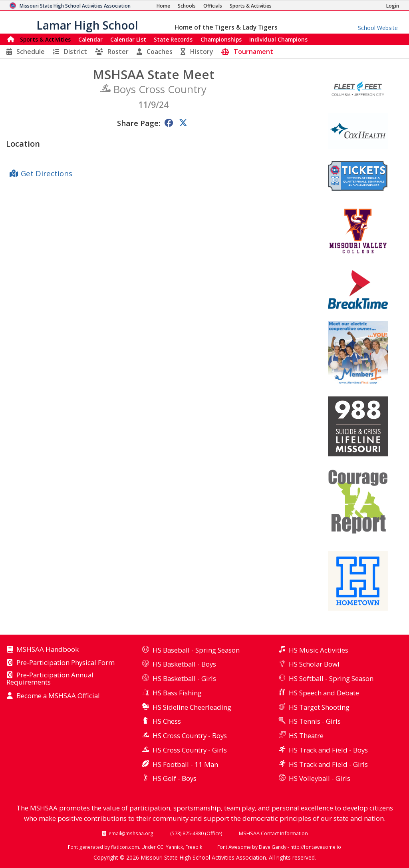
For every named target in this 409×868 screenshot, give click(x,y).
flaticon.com (125, 847)
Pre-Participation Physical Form (66, 663)
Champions (278, 39)
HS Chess (167, 721)
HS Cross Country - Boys (190, 736)
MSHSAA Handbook (48, 650)
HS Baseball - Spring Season (196, 650)
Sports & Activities (45, 39)
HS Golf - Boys (175, 778)
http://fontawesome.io (316, 847)
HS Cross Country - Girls (190, 750)
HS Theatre (306, 736)
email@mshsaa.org (131, 833)
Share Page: (139, 123)
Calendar (90, 39)
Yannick (174, 847)
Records (173, 39)
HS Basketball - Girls (184, 678)
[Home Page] (163, 6)
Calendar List (128, 39)
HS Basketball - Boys (184, 664)
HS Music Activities (319, 650)
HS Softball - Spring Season (331, 678)
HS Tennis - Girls (315, 721)
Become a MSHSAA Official (58, 696)
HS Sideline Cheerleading (192, 707)
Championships (221, 39)
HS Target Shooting (319, 707)
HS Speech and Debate (324, 693)
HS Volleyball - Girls (320, 778)
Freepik (194, 847)
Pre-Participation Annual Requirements (50, 679)
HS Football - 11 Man (185, 764)
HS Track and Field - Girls (328, 764)
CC (160, 847)
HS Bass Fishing (177, 693)
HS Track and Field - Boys (328, 750)
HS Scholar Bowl (314, 664)
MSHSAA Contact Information (273, 833)
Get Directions (47, 173)
